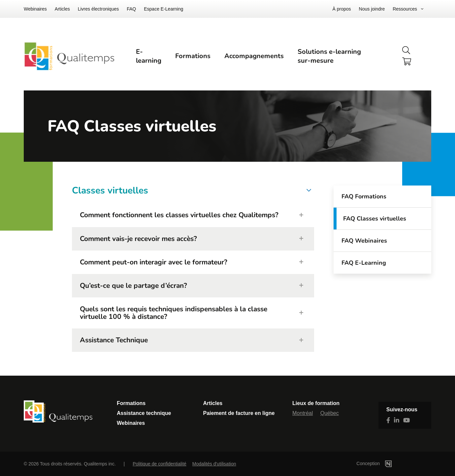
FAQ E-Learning (364, 263)
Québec (330, 413)
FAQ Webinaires (364, 241)
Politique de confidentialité (160, 464)
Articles (62, 9)
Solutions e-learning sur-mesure (329, 56)
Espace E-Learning (163, 9)
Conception (384, 463)
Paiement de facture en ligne (239, 413)
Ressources (405, 9)
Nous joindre (372, 9)
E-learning (149, 56)
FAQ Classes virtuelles (375, 219)
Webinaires (35, 9)
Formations (193, 56)
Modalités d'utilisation (214, 464)
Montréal (303, 413)
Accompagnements (254, 56)
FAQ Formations (364, 196)
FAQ (131, 9)
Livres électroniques (98, 9)
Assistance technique (144, 413)
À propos (342, 9)
